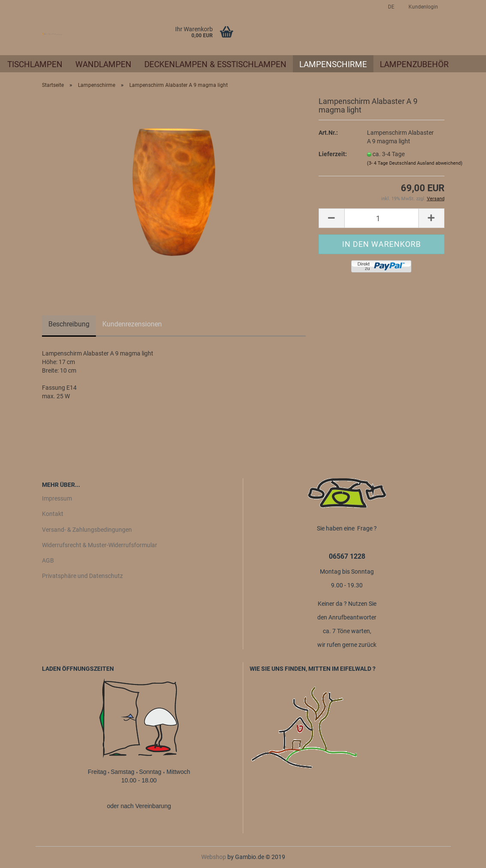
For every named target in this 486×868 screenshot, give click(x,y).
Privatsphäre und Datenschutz (82, 576)
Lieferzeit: (333, 154)
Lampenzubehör (414, 64)
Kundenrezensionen (132, 324)
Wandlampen (103, 64)
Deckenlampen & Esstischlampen (215, 64)
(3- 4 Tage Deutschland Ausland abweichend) (415, 163)
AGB (48, 560)
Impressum (57, 498)
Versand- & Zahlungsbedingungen (87, 530)
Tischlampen (35, 64)
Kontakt (53, 514)
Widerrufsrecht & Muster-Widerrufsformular (100, 545)
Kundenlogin (423, 7)
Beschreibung (69, 324)
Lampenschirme (333, 64)
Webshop (214, 857)
